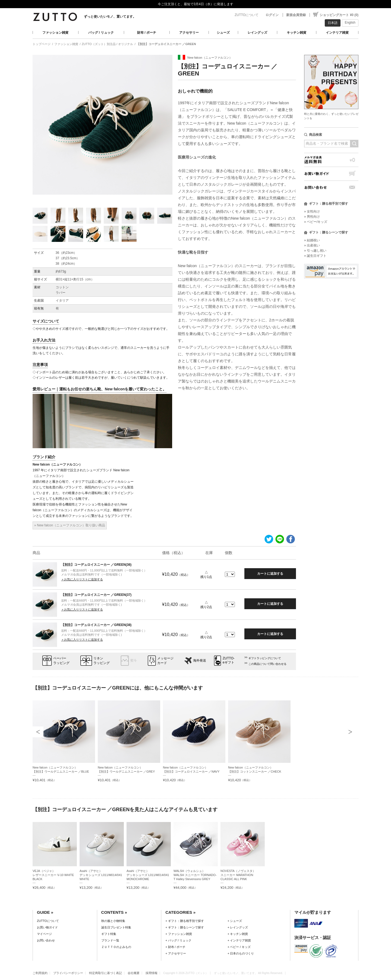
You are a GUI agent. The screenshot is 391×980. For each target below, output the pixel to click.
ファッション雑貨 (55, 33)
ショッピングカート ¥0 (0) (339, 15)
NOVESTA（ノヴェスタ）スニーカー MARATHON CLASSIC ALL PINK (238, 875)
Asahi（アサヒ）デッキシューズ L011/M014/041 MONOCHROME (148, 875)
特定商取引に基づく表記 (105, 973)
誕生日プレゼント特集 (116, 927)
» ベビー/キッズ (316, 222)
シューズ (223, 33)
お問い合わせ (331, 187)
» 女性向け (312, 211)
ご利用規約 (40, 973)
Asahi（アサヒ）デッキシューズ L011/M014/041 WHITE (101, 875)
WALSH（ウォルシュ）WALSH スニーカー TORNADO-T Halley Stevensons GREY (195, 875)
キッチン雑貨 (297, 33)
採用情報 (152, 973)
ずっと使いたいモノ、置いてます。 (110, 17)
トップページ (42, 44)
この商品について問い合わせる (267, 664)
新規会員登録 (296, 15)
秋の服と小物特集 (113, 921)
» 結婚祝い (312, 240)
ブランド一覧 (110, 940)
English (350, 23)
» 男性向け (312, 217)
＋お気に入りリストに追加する (82, 579)
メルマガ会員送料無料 (331, 160)
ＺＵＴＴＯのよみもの (116, 947)
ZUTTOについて (247, 15)
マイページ (44, 934)
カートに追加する (270, 574)
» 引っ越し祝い (315, 251)
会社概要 (134, 973)
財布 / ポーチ (147, 33)
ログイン (272, 15)
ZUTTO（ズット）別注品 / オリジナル (107, 44)
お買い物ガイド (331, 174)
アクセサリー (189, 33)
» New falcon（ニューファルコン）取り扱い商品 (70, 525)
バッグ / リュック (101, 33)
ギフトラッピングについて (265, 658)
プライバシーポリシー (68, 973)
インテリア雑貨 (337, 33)
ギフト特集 (109, 934)
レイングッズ (257, 33)
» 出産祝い (312, 245)
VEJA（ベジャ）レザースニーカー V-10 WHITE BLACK (53, 875)
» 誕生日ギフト (315, 256)
